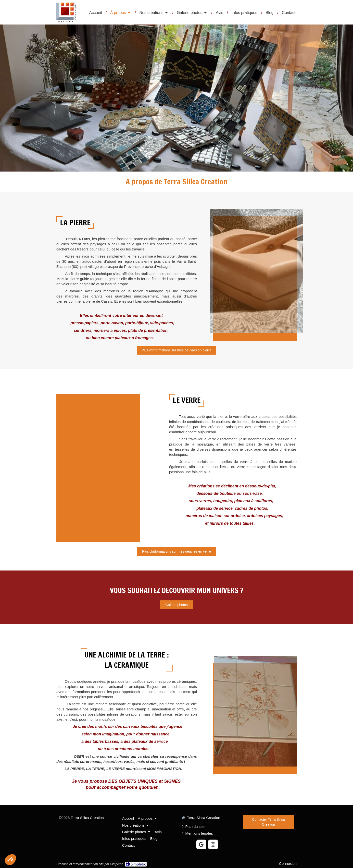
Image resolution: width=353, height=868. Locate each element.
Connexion (288, 863)
